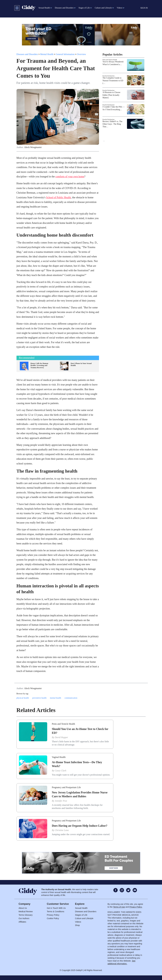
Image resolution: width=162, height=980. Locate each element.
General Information (65, 54)
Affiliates (22, 922)
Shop (77, 925)
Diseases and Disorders (27, 54)
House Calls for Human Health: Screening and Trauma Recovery (39, 365)
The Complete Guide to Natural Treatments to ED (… (113, 80)
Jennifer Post (61, 801)
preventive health (39, 698)
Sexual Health (81, 908)
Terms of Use (119, 907)
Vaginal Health (59, 757)
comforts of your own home (70, 177)
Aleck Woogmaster (33, 147)
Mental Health (47, 54)
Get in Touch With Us (56, 908)
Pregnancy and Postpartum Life (66, 787)
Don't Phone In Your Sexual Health (81, 364)
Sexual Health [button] (44, 8)
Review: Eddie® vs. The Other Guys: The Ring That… (112, 124)
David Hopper (61, 737)
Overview (81, 54)
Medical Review (26, 912)
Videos (78, 922)
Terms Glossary (26, 915)
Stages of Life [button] (84, 8)
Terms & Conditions (55, 912)
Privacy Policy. (136, 907)
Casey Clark (61, 771)
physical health (23, 698)
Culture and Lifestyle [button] (103, 8)
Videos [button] (120, 8)
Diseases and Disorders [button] (64, 8)
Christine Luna (62, 830)
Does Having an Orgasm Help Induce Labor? (80, 826)
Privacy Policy (53, 915)
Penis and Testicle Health (110, 60)
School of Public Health (58, 197)
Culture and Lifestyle (84, 918)
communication (71, 698)
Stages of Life (81, 915)
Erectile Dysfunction (108, 76)
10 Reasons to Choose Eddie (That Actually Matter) (111, 95)
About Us (23, 908)
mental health (56, 698)
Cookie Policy (53, 918)
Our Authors (24, 918)
